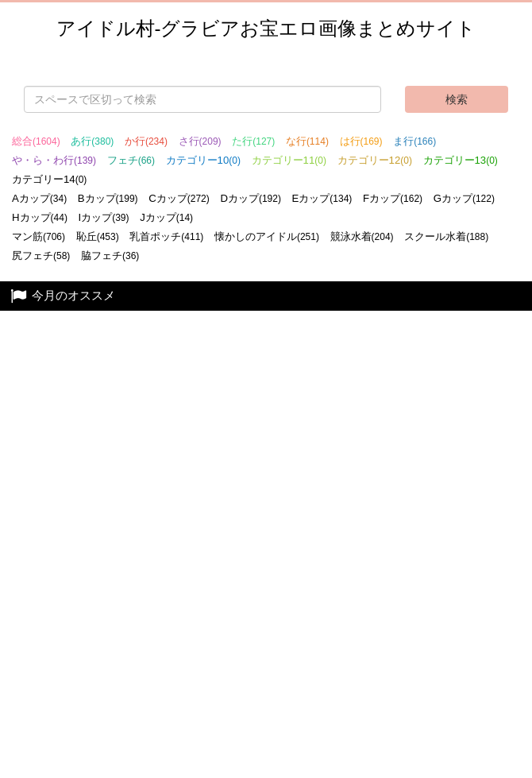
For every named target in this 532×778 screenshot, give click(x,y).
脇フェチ (110, 255)
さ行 (200, 141)
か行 (146, 141)
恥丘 (98, 236)
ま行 (414, 141)
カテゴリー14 (49, 179)
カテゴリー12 (375, 160)
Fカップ (393, 198)
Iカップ (104, 217)
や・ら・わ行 (54, 160)
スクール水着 (446, 236)
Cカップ (179, 198)
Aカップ (39, 198)
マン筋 (39, 236)
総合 (36, 141)
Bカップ (108, 198)
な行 (307, 141)
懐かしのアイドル (267, 236)
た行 (253, 141)
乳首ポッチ (166, 236)
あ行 (92, 141)
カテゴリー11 (289, 160)
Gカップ (464, 198)
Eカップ (322, 198)
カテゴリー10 (203, 160)
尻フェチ (41, 255)
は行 (361, 141)
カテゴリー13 (461, 160)
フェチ (131, 160)
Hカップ (40, 217)
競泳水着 (362, 236)
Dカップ (251, 198)
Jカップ (166, 217)
